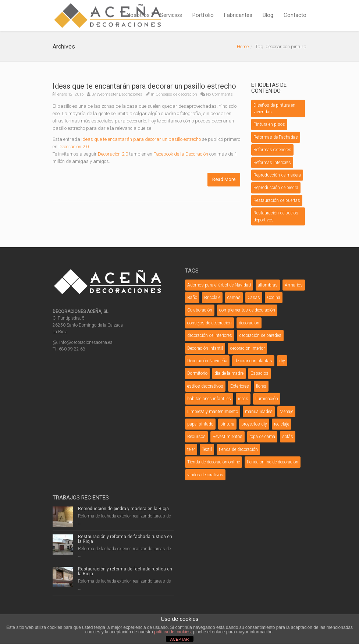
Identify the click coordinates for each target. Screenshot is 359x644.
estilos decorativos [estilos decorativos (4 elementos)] (205, 386)
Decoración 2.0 (74, 147)
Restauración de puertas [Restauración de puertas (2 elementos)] (277, 200)
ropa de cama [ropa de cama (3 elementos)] (262, 437)
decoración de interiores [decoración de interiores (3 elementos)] (210, 335)
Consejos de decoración (176, 94)
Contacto (295, 15)
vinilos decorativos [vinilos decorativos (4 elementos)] (205, 475)
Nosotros (138, 15)
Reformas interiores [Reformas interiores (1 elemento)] (272, 163)
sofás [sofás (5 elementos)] (288, 437)
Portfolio (203, 15)
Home (243, 47)
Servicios (171, 15)
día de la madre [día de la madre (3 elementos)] (229, 373)
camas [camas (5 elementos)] (234, 298)
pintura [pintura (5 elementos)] (227, 424)
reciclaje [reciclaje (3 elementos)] (282, 424)
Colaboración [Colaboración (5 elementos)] (200, 310)
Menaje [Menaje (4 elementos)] (286, 412)
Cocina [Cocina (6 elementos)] (274, 298)
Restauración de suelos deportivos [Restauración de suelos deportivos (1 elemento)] (276, 216)
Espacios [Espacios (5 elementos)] (260, 373)
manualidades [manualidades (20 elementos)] (259, 412)
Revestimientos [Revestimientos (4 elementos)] (228, 437)
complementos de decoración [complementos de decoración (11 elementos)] (247, 310)
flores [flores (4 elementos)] (261, 386)
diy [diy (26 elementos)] (282, 361)
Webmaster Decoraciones (120, 94)
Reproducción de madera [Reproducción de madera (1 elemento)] (277, 175)
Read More (224, 179)
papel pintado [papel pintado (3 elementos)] (200, 424)
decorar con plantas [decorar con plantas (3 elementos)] (253, 361)
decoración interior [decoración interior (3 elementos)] (247, 348)
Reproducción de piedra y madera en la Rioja (123, 509)
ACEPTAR (179, 639)
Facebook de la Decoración (181, 154)
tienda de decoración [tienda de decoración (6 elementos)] (238, 449)
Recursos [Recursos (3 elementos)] (196, 437)
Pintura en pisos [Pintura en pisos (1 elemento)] (269, 124)
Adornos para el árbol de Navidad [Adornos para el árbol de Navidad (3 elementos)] (219, 285)
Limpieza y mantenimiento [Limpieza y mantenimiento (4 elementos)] (213, 412)
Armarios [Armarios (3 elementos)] (294, 285)
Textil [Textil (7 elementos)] (207, 449)
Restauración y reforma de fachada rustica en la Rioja (125, 539)
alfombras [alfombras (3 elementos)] (268, 285)
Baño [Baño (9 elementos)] (192, 298)
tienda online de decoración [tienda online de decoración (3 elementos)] (273, 462)
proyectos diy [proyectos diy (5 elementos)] (254, 424)
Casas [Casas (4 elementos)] (254, 298)
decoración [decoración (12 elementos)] (249, 323)
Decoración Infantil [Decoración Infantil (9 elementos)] (205, 348)
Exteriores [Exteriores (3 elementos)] (240, 386)
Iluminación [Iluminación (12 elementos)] (267, 399)
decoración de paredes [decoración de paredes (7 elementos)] (260, 335)
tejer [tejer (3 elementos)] (191, 449)
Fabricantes (238, 15)
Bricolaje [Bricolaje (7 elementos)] (212, 298)
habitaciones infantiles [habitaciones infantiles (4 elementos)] (209, 399)
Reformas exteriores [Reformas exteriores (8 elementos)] (272, 150)
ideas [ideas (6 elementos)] (243, 399)
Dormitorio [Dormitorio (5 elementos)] (197, 373)
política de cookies (172, 632)
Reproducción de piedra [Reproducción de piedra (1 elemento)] (276, 188)
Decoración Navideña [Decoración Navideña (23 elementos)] (207, 361)
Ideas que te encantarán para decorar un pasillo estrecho (144, 86)
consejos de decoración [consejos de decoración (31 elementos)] (209, 323)
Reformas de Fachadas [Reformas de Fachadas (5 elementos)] (276, 137)
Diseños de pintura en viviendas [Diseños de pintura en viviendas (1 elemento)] (274, 108)
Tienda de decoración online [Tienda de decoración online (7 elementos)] (214, 462)
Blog (268, 15)
